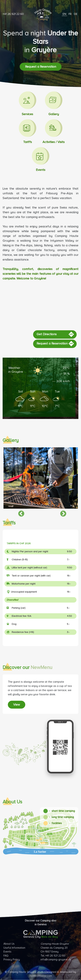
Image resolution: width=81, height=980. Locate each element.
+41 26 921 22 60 (13, 14)
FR (70, 14)
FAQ (6, 956)
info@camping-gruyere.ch (56, 959)
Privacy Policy (12, 959)
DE (76, 14)
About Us (9, 944)
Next (61, 512)
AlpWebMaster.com (41, 976)
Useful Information (14, 948)
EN (64, 14)
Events (7, 952)
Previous (20, 512)
